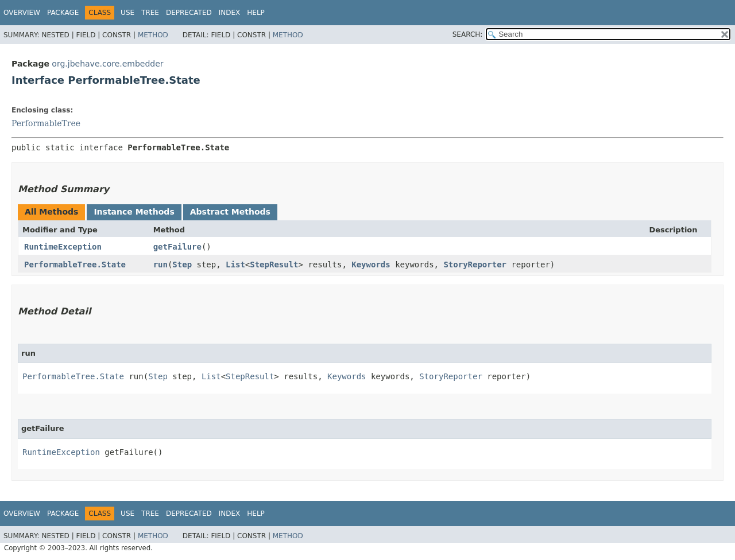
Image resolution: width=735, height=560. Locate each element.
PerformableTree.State (75, 265)
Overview (22, 13)
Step (182, 265)
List (235, 265)
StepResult (274, 265)
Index (230, 13)
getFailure (177, 247)
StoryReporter (475, 265)
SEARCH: (468, 34)
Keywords (371, 265)
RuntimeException (63, 247)
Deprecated (189, 13)
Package (63, 13)
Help (256, 13)
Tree (150, 13)
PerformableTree (46, 123)
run (160, 265)
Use (127, 13)
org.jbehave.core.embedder (107, 64)
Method (153, 35)
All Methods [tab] (51, 212)
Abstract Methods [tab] (230, 212)
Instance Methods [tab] (134, 212)
